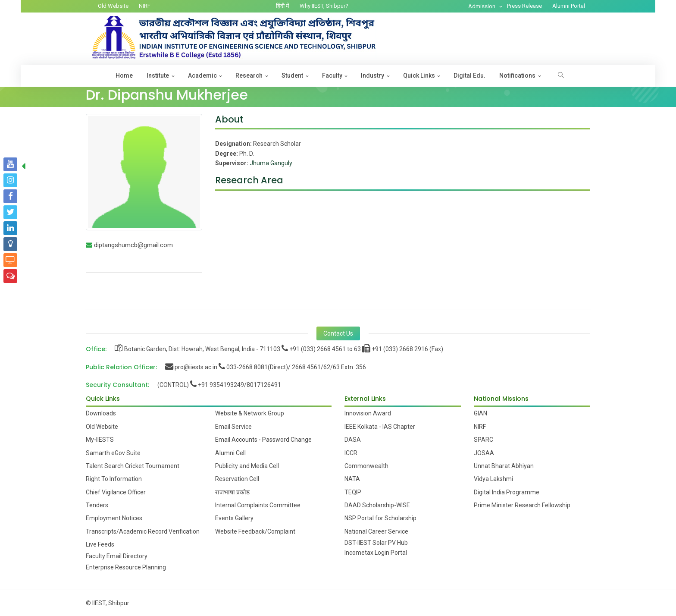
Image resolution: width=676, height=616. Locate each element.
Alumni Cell (230, 453)
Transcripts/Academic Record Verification (143, 531)
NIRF (145, 6)
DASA (353, 440)
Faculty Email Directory (117, 556)
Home (124, 75)
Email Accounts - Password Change (263, 440)
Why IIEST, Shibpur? (324, 6)
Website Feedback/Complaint (255, 531)
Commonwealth (366, 466)
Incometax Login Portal (376, 553)
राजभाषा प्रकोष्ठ (232, 492)
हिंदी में (283, 6)
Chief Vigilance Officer (116, 492)
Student (292, 75)
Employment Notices (114, 518)
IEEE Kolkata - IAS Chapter (380, 427)
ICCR (351, 453)
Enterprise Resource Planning (126, 567)
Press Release (524, 6)
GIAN (480, 413)
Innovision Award (368, 413)
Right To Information (114, 479)
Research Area (249, 180)
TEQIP (353, 492)
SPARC (484, 440)
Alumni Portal (569, 6)
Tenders (97, 505)
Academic (202, 75)
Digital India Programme (507, 492)
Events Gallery (234, 518)
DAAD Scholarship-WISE (377, 505)
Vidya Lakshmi (493, 479)
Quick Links (419, 75)
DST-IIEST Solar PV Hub (376, 543)
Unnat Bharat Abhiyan (504, 466)
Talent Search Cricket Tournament (133, 466)
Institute (158, 75)
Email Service (233, 427)
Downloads (101, 413)
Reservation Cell (237, 479)
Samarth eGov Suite (113, 453)
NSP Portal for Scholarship (380, 518)
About (229, 119)
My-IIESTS (100, 440)
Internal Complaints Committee (258, 505)
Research (249, 75)
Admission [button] (482, 6)
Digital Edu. (469, 75)
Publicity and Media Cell (247, 466)
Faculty (332, 75)
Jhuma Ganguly (271, 163)
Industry (372, 75)
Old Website (113, 6)
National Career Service (376, 531)
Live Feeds (100, 544)
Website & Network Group (250, 413)
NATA (352, 479)
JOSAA (484, 453)
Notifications (517, 75)
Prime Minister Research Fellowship (522, 505)
